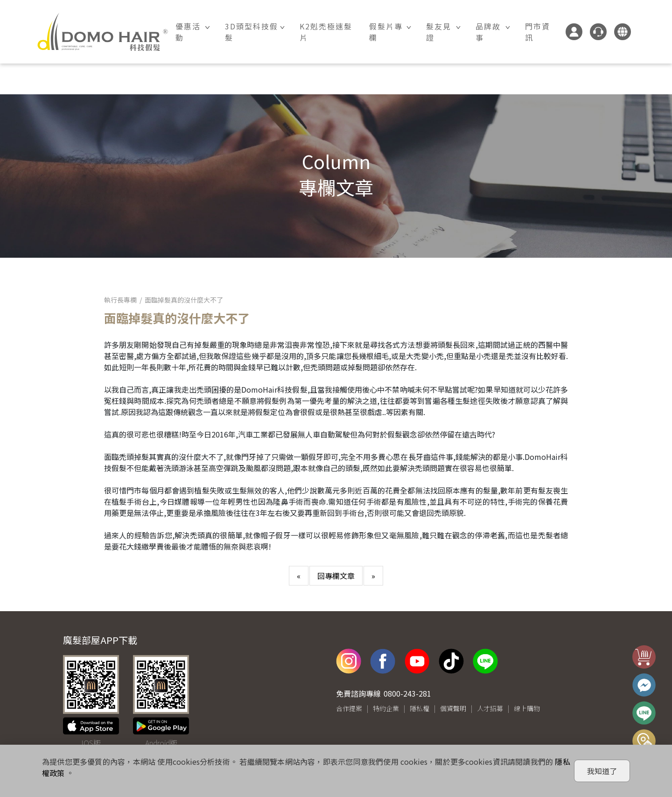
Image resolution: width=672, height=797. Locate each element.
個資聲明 (453, 709)
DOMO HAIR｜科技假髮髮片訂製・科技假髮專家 (103, 32)
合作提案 (349, 709)
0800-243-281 (407, 694)
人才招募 (490, 709)
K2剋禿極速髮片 (326, 32)
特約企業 (386, 709)
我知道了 (602, 771)
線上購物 (527, 709)
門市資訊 (538, 32)
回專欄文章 (336, 576)
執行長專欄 (120, 300)
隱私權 (420, 709)
